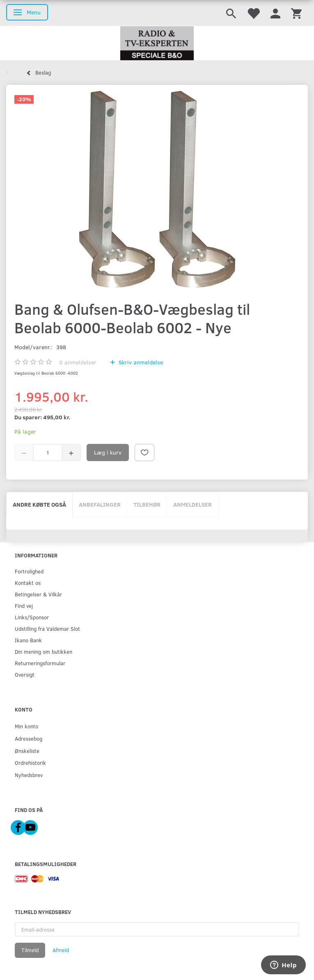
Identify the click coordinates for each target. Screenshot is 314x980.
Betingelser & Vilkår (38, 594)
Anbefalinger (100, 504)
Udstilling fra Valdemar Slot (47, 629)
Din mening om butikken (44, 651)
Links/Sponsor (32, 617)
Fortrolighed (29, 571)
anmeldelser (78, 362)
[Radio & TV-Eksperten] (157, 43)
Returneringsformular (40, 663)
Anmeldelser (193, 504)
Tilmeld (30, 950)
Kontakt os (28, 583)
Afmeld (61, 950)
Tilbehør (147, 504)
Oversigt (25, 674)
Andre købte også (39, 504)
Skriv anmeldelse (140, 362)
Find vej (24, 606)
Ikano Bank (28, 640)
